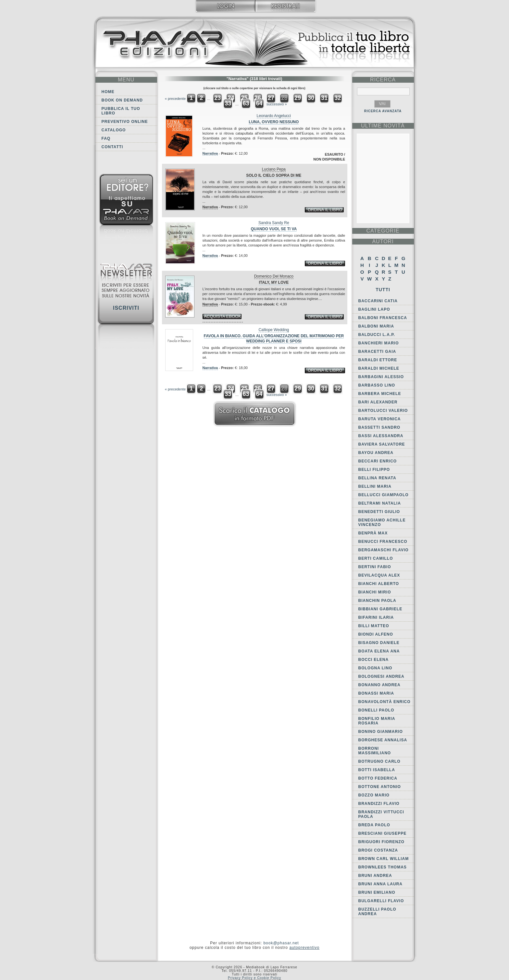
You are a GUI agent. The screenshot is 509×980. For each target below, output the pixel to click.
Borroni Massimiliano (375, 751)
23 (217, 98)
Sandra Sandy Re (274, 223)
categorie (383, 231)
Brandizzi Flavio (379, 804)
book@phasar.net (281, 943)
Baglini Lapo (374, 309)
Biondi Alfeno (376, 634)
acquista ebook (223, 316)
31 (324, 98)
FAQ (106, 138)
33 (228, 103)
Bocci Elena (374, 660)
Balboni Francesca (383, 318)
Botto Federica (378, 778)
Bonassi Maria (376, 693)
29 (298, 98)
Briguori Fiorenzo (381, 842)
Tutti (383, 290)
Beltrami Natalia (380, 503)
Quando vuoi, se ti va (274, 229)
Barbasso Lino (377, 385)
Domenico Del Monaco (274, 276)
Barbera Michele (380, 394)
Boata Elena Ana (379, 651)
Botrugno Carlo (379, 761)
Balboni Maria (376, 326)
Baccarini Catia (378, 301)
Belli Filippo (374, 470)
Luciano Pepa (274, 169)
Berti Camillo (376, 558)
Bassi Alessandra (381, 436)
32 (338, 98)
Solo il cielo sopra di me (274, 175)
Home (108, 92)
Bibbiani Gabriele (380, 609)
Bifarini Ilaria (376, 617)
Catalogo (114, 130)
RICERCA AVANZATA (383, 111)
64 (259, 103)
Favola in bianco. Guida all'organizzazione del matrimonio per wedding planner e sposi (274, 339)
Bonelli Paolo (376, 710)
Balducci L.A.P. (377, 335)
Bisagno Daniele (379, 643)
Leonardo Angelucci (274, 116)
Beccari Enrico (378, 461)
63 (246, 103)
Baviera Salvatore (382, 444)
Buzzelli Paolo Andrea (377, 912)
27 (271, 98)
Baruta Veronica (380, 419)
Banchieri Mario (379, 343)
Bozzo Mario (374, 795)
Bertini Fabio (375, 567)
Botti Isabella (377, 770)
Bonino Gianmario (381, 732)
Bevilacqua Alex (379, 575)
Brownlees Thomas (383, 867)
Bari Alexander (378, 402)
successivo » (277, 104)
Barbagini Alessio (381, 377)
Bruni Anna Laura (380, 884)
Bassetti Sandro (379, 427)
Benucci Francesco (383, 542)
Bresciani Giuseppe (383, 833)
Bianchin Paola (377, 601)
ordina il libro (325, 210)
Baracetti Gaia (377, 352)
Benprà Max (373, 533)
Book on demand (122, 100)
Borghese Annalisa (383, 740)
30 (311, 98)
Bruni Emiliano (377, 892)
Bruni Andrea (375, 876)
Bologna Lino (375, 668)
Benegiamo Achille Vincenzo (382, 522)
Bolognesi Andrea (381, 676)
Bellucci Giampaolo (384, 495)
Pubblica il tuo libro (121, 111)
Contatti (112, 147)
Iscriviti (126, 308)
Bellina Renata (377, 478)
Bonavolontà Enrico (385, 702)
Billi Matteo (374, 626)
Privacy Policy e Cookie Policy (255, 978)
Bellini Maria (375, 486)
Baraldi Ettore (378, 360)
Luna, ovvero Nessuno (274, 122)
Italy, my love (274, 282)
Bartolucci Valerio (383, 411)
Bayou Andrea (376, 453)
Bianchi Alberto (379, 584)
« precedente (175, 99)
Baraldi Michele (379, 368)
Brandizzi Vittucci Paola (381, 814)
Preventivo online (125, 122)
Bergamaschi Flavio (384, 550)
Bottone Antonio (380, 787)
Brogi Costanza (378, 850)
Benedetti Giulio (379, 512)
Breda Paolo (374, 825)
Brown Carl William (384, 859)
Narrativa (210, 153)
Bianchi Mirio (375, 592)
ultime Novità (383, 126)
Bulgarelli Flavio (381, 901)
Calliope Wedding (274, 330)
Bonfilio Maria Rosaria (377, 721)
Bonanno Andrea (379, 685)
